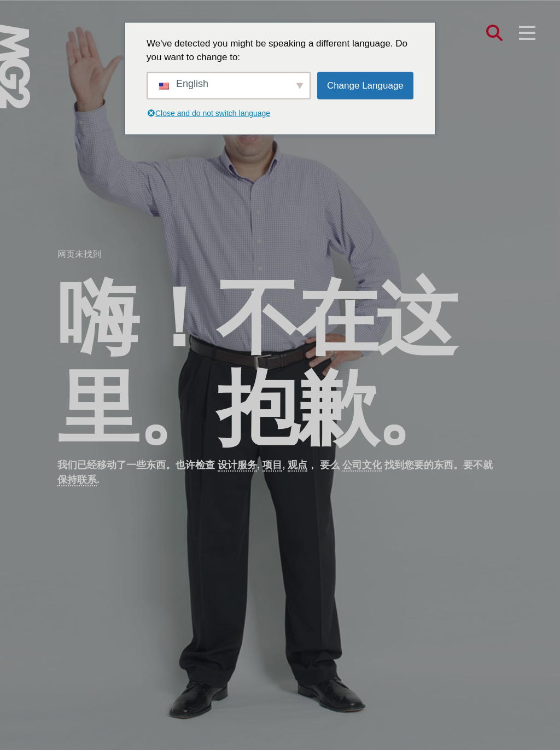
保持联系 (77, 480)
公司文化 (362, 465)
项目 (272, 465)
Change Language (365, 85)
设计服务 (237, 465)
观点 (297, 465)
